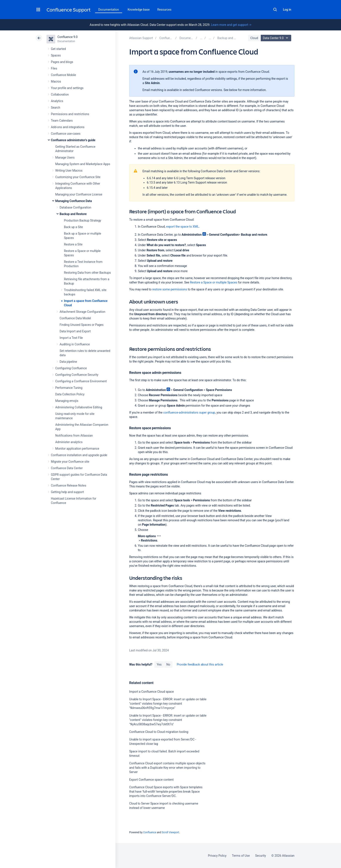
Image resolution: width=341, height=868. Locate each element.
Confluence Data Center (67, 468)
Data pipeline (68, 362)
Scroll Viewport (170, 832)
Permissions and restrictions (70, 114)
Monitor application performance (77, 449)
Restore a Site (73, 244)
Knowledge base (139, 10)
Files (54, 68)
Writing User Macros (69, 171)
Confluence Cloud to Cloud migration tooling (159, 732)
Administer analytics (69, 442)
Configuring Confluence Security (77, 375)
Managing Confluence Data (74, 201)
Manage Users (65, 157)
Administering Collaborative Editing (79, 407)
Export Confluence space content (151, 780)
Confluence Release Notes (69, 485)
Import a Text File (71, 338)
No (168, 664)
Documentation (109, 10)
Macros (56, 81)
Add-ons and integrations (68, 127)
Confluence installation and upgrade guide (79, 455)
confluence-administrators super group (189, 412)
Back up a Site (73, 227)
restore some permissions (170, 289)
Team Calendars (62, 121)
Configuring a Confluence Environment (81, 381)
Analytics (57, 101)
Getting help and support (67, 492)
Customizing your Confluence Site (78, 177)
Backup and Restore (73, 214)
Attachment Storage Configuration (82, 312)
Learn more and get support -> (231, 25)
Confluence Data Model (75, 318)
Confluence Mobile (63, 75)
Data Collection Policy (70, 394)
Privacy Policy (217, 856)
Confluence (150, 832)
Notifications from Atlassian (74, 436)
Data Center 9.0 (277, 38)
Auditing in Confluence (75, 344)
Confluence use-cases (66, 134)
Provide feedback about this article (200, 664)
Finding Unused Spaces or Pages (82, 325)
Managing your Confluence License (79, 194)
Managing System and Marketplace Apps (83, 164)
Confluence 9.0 (68, 37)
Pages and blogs (62, 62)
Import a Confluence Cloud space (151, 692)
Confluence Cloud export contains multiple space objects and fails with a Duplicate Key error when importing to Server (167, 768)
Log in (287, 10)
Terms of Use (241, 856)
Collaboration (60, 94)
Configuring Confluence (71, 368)
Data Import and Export (75, 331)
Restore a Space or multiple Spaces (213, 282)
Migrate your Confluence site (70, 462)
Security (261, 856)
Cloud (254, 38)
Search (275, 10)
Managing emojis (67, 401)
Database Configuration (75, 207)
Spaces (56, 55)
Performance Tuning (69, 388)
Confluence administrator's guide (73, 140)
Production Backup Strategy (83, 220)
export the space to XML (182, 227)
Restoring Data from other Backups (87, 273)
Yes (159, 664)
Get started (58, 49)
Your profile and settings (67, 88)
